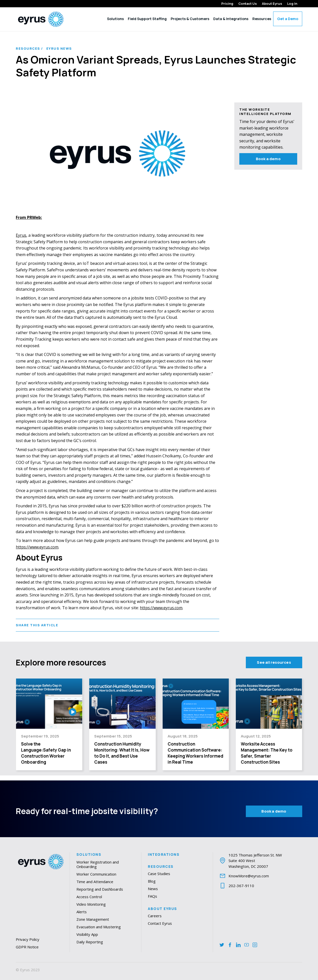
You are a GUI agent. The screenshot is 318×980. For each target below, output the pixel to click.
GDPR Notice (27, 947)
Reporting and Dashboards (100, 889)
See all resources (274, 662)
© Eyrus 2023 (28, 970)
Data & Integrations (231, 19)
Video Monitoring (91, 904)
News (153, 889)
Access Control (89, 897)
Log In (292, 4)
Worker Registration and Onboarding (98, 864)
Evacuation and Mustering (99, 927)
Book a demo (268, 159)
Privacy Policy (28, 939)
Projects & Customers (190, 19)
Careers (155, 916)
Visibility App (87, 934)
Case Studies (159, 874)
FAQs (152, 896)
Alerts (82, 912)
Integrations (164, 854)
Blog (152, 881)
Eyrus (21, 235)
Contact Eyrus (160, 923)
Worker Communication (96, 874)
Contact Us (248, 4)
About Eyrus (272, 4)
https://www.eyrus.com (37, 547)
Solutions (115, 19)
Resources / (29, 49)
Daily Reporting (90, 942)
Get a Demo (288, 19)
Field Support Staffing (147, 19)
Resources (262, 19)
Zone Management (93, 919)
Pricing (227, 4)
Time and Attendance (95, 882)
